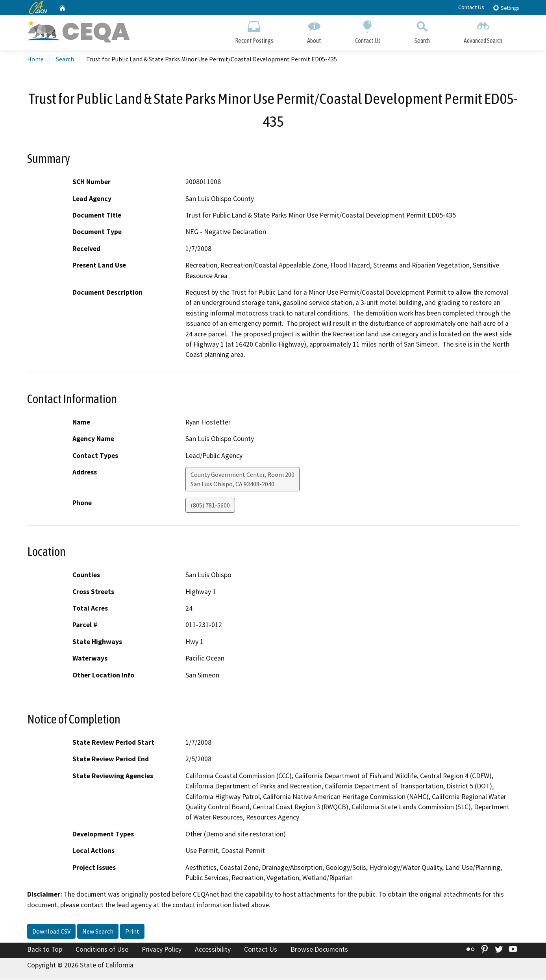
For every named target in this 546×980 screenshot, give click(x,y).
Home (35, 59)
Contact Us (471, 7)
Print (132, 932)
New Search (98, 932)
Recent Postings (254, 30)
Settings (506, 8)
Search (422, 30)
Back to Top (45, 950)
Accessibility (213, 950)
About (314, 30)
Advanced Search (483, 30)
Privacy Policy (162, 950)
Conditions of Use (102, 950)
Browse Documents (319, 950)
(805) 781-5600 (210, 506)
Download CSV (51, 932)
